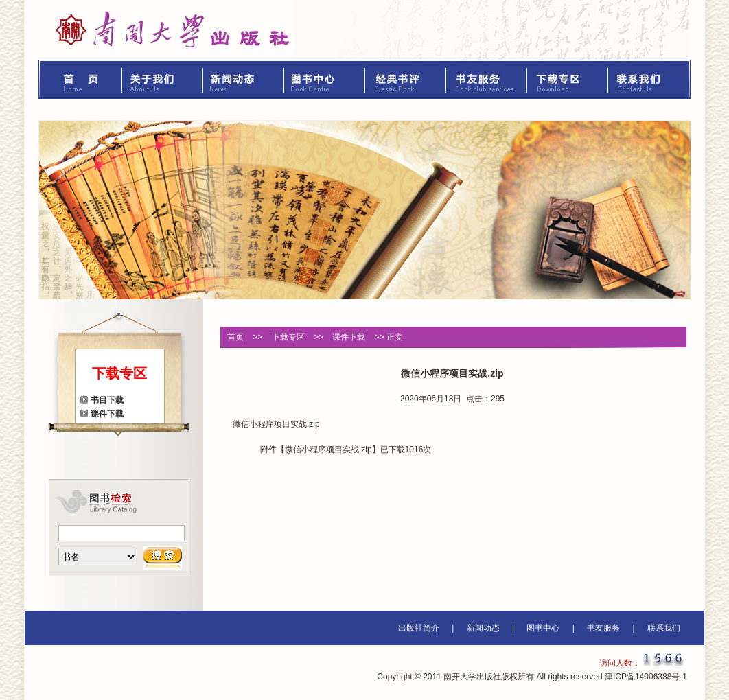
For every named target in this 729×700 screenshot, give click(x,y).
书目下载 (107, 400)
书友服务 (487, 79)
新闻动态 (244, 79)
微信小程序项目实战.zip (328, 450)
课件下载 (107, 414)
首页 (80, 79)
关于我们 (163, 79)
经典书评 (406, 79)
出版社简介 (419, 628)
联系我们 (649, 79)
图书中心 (325, 79)
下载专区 (568, 79)
